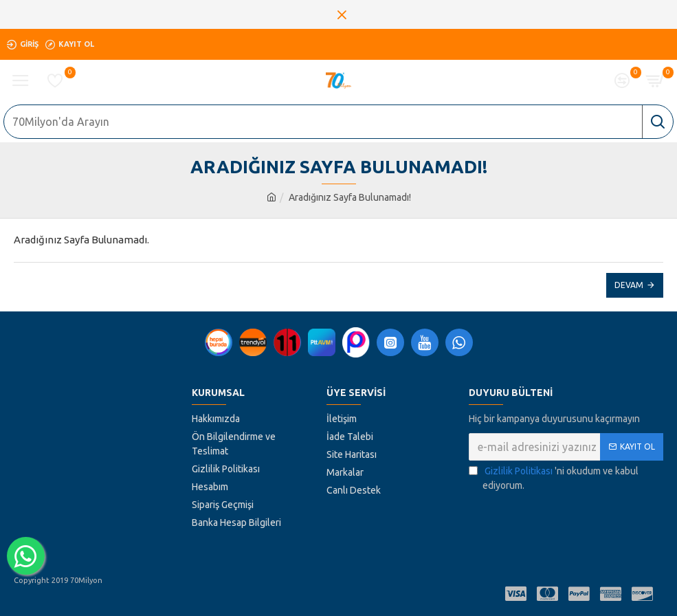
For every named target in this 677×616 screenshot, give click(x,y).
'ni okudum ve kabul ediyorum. (554, 477)
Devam (629, 285)
